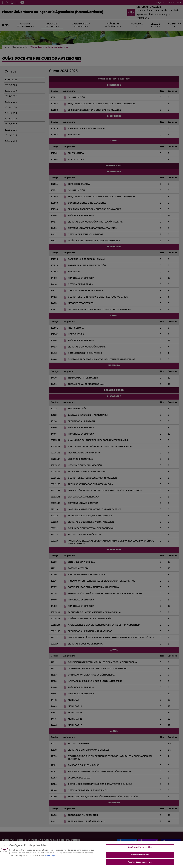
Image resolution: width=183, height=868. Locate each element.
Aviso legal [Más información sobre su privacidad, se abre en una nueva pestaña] (50, 856)
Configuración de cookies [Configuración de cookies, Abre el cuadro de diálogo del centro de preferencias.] (140, 847)
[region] (91, 854)
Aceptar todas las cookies (140, 862)
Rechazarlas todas (140, 855)
